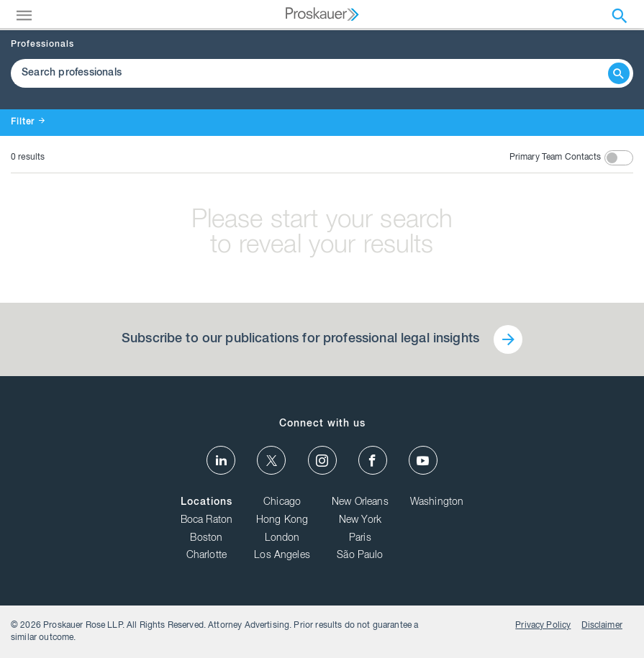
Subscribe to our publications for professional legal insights (300, 339)
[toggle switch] (619, 158)
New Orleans (360, 503)
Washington (437, 503)
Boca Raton (207, 521)
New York (360, 521)
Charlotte (207, 556)
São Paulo (360, 556)
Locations (207, 503)
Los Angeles (282, 556)
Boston (206, 539)
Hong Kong (282, 521)
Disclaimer (602, 626)
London (282, 539)
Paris (360, 539)
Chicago (282, 503)
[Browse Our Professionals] (311, 73)
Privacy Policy (543, 626)
